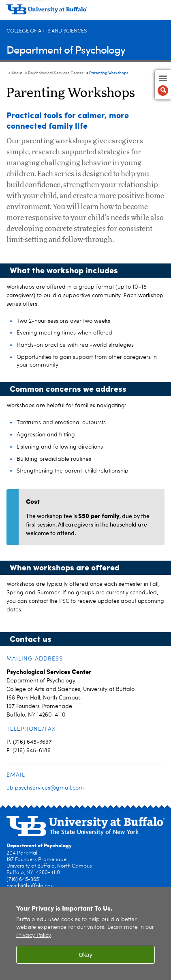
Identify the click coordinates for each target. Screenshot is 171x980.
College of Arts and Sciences (47, 31)
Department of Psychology (66, 49)
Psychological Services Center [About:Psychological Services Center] (56, 73)
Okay (85, 955)
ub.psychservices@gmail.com (45, 788)
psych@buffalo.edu (30, 886)
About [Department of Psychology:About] (17, 73)
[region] (85, 934)
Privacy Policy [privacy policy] (33, 936)
